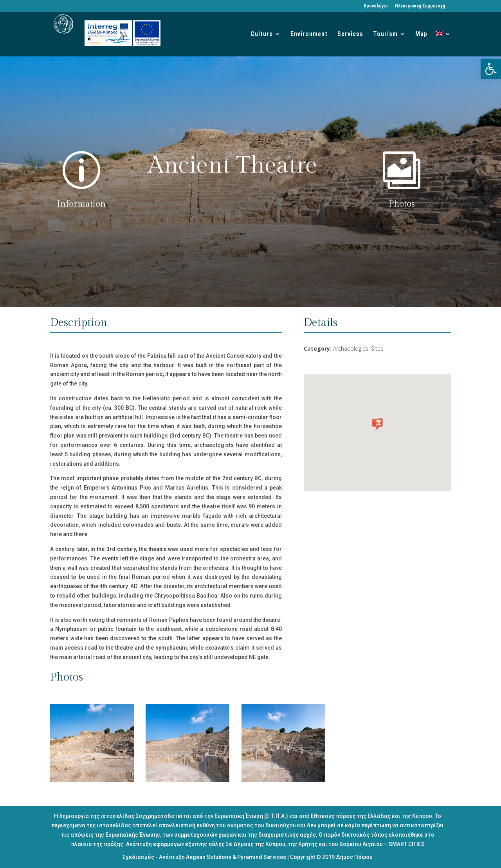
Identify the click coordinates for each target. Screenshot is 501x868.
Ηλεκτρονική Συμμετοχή (420, 6)
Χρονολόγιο (376, 6)
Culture (262, 34)
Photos (402, 204)
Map (421, 34)
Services (350, 34)
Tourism (385, 34)
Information (81, 204)
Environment (309, 34)
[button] (491, 69)
